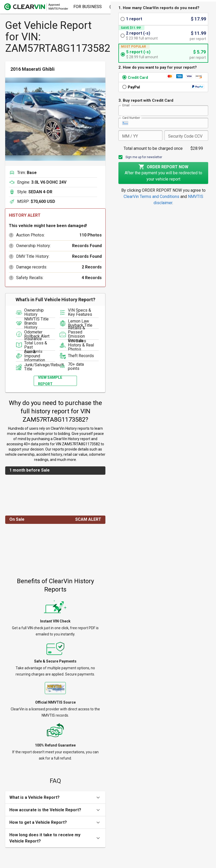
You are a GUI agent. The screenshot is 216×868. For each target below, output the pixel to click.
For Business (88, 7)
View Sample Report (50, 381)
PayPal (134, 87)
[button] (11, 235)
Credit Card (138, 78)
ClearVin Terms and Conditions (151, 197)
